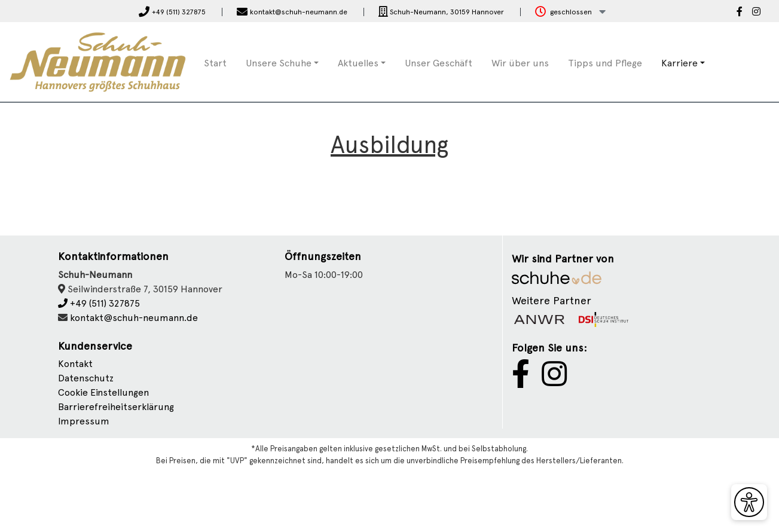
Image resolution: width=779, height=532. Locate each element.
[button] (570, 12)
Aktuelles (358, 63)
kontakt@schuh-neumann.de (134, 318)
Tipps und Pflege (605, 63)
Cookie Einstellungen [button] (103, 392)
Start (215, 63)
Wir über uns (520, 63)
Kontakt (75, 364)
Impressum (84, 421)
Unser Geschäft (439, 63)
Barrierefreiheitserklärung (116, 407)
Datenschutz (86, 378)
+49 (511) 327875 (99, 303)
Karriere (679, 63)
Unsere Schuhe (279, 63)
